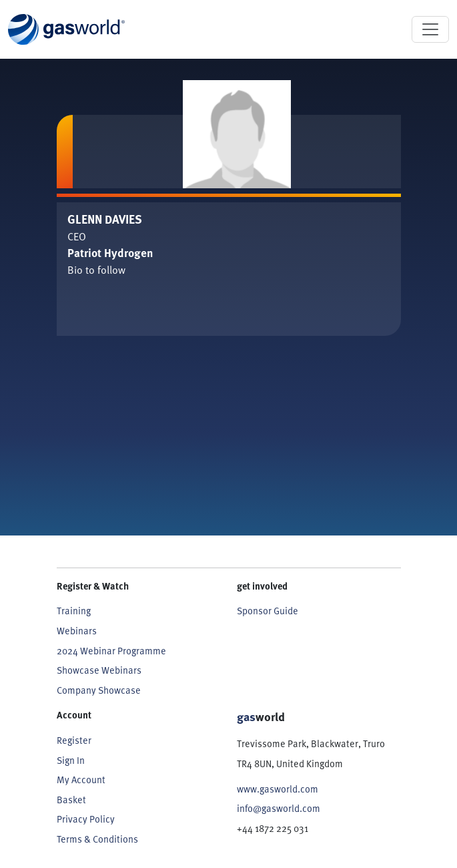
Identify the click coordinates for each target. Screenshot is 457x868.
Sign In (71, 760)
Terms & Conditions (97, 839)
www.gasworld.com (278, 789)
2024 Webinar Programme (111, 651)
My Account (81, 780)
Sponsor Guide (268, 611)
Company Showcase (99, 690)
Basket (71, 800)
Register (74, 740)
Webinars (77, 631)
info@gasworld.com (279, 808)
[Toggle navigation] (430, 29)
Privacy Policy (86, 819)
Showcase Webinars (99, 670)
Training (74, 611)
